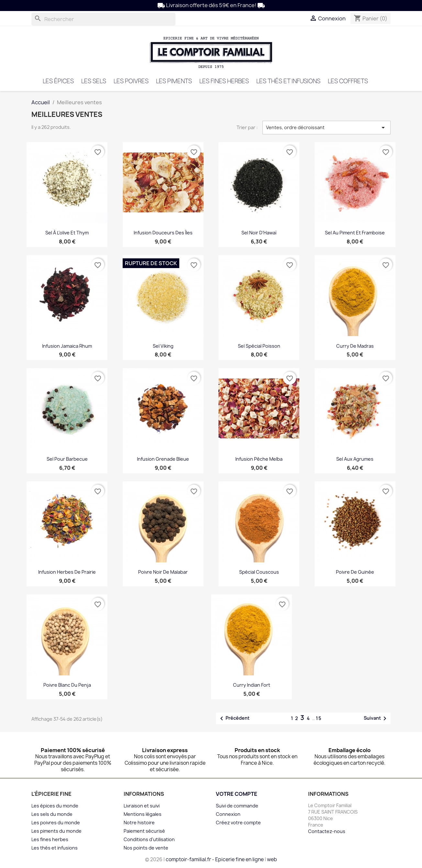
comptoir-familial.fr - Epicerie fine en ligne (215, 859)
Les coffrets (348, 81)
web (272, 859)
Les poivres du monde (56, 823)
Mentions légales (143, 814)
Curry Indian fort (252, 685)
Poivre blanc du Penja (67, 685)
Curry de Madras (355, 346)
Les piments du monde (56, 831)
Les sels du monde (52, 814)
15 (319, 718)
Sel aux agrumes (355, 459)
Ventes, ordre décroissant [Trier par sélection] (327, 128)
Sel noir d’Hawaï (259, 233)
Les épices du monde (55, 806)
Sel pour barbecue (67, 459)
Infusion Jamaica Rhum (67, 346)
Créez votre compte (238, 823)
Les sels (94, 81)
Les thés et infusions (288, 81)
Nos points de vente (146, 848)
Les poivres (131, 81)
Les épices (58, 81)
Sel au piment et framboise (355, 233)
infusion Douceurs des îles (163, 233)
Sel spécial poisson (259, 346)
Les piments (174, 81)
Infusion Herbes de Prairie (67, 572)
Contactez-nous (327, 831)
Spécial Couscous (259, 572)
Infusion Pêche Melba (259, 459)
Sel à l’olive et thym (67, 233)
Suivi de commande (237, 806)
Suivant (376, 718)
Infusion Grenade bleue (163, 459)
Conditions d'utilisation (149, 839)
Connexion (228, 814)
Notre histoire (139, 823)
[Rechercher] (103, 19)
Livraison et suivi (142, 806)
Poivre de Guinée (355, 572)
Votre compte (237, 794)
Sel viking (163, 346)
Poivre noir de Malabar (163, 572)
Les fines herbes (224, 81)
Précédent (234, 718)
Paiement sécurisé (144, 831)
